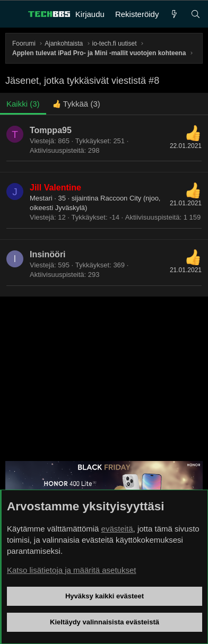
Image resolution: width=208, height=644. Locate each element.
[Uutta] (174, 14)
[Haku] (196, 14)
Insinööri (48, 254)
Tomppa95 (51, 130)
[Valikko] (14, 14)
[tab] (76, 104)
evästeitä (117, 529)
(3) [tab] (23, 104)
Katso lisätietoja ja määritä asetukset (71, 570)
